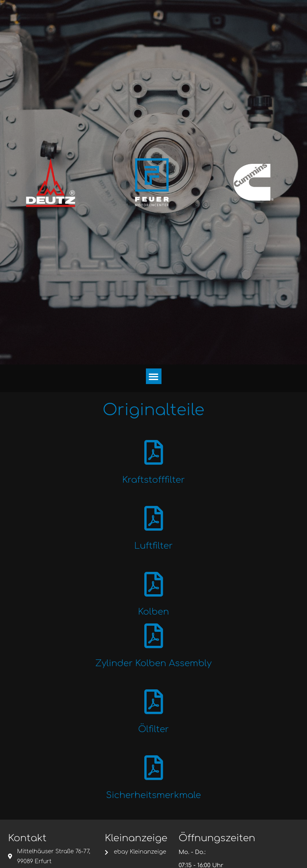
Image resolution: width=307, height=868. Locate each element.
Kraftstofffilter (154, 481)
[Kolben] (154, 588)
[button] (154, 376)
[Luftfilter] (154, 521)
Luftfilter (153, 548)
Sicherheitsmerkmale (153, 802)
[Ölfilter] (154, 708)
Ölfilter (153, 735)
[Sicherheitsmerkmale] (154, 775)
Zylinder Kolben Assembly (154, 668)
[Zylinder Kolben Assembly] (154, 640)
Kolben (153, 615)
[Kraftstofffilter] (154, 453)
